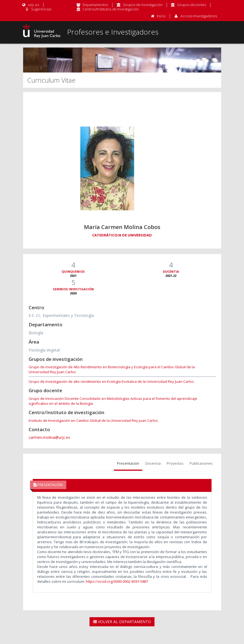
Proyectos (175, 463)
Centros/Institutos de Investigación (111, 9)
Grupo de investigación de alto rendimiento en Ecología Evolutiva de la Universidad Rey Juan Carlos (111, 381)
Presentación (128, 463)
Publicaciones (201, 463)
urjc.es (30, 5)
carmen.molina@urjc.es (49, 437)
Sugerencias (38, 9)
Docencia (153, 463)
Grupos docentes (192, 5)
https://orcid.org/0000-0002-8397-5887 (117, 581)
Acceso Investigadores (199, 16)
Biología (36, 333)
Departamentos (95, 5)
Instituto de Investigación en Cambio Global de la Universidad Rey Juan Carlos (93, 420)
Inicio (161, 16)
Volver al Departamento (122, 622)
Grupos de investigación (143, 5)
